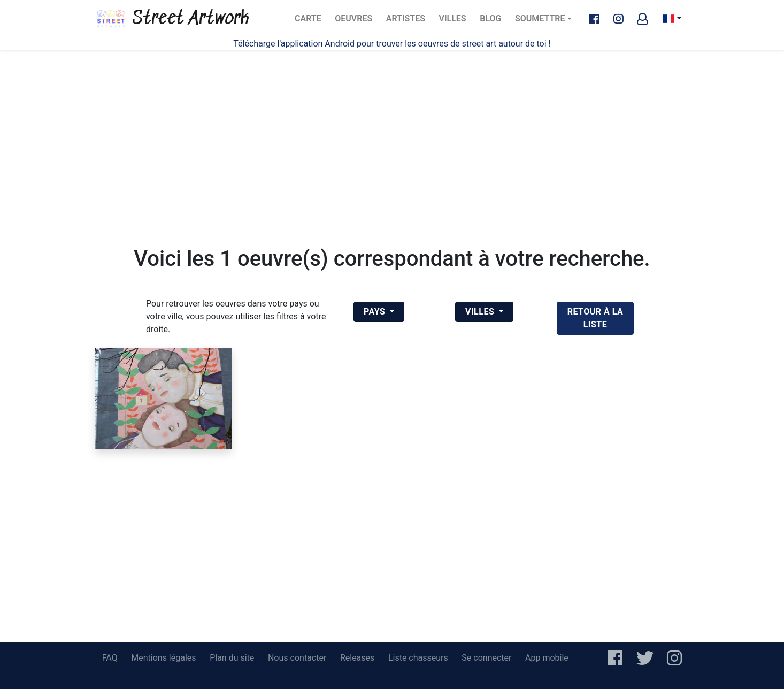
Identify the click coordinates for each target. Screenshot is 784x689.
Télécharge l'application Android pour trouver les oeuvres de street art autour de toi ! (392, 44)
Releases (357, 658)
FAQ (110, 658)
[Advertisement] (392, 134)
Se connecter (486, 658)
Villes (456, 22)
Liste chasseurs (418, 658)
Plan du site (232, 658)
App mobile (547, 658)
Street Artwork (172, 19)
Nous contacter (297, 658)
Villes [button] (481, 312)
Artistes (408, 22)
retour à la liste (595, 318)
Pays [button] (376, 312)
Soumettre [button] (540, 18)
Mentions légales (163, 658)
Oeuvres (356, 22)
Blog (494, 22)
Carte (311, 22)
